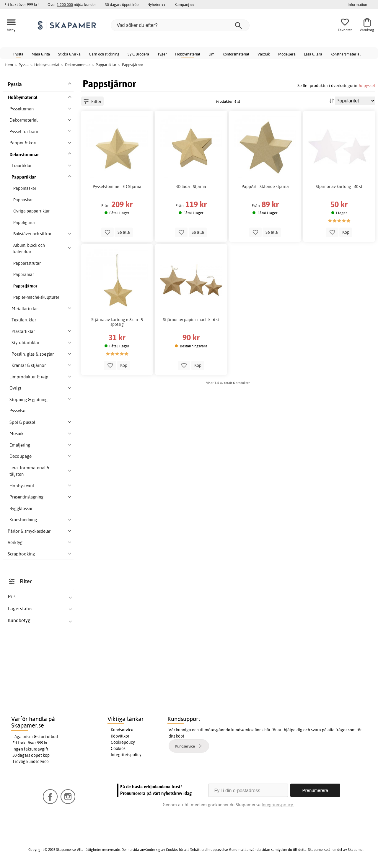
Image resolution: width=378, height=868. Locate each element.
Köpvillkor (120, 736)
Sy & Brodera (138, 54)
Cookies (118, 748)
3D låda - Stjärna (191, 187)
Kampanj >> (184, 4)
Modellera (287, 54)
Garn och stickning (104, 54)
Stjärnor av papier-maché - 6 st (191, 320)
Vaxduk (264, 54)
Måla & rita (41, 54)
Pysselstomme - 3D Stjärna (117, 187)
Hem (9, 65)
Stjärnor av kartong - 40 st (339, 187)
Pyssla (18, 54)
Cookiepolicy (123, 742)
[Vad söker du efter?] (180, 25)
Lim (211, 54)
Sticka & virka (69, 54)
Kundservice (122, 730)
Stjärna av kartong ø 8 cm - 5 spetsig (117, 322)
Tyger (162, 54)
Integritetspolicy (126, 755)
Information (357, 4)
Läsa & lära (313, 54)
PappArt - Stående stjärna (265, 187)
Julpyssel (367, 85)
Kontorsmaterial (236, 54)
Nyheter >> (157, 4)
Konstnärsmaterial (346, 54)
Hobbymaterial (188, 54)
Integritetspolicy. (278, 805)
